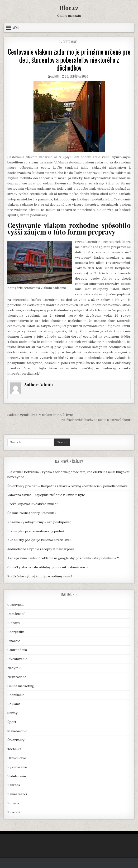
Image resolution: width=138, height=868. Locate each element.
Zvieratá (14, 812)
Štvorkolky (16, 740)
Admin (55, 76)
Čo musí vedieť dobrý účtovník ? (32, 513)
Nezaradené (17, 677)
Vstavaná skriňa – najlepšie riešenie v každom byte (46, 495)
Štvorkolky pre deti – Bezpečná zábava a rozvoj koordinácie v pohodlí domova (67, 486)
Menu (16, 28)
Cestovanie (70, 42)
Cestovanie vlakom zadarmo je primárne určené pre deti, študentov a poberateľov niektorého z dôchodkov (69, 60)
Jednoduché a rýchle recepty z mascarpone (41, 549)
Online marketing (21, 686)
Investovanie (17, 659)
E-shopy (14, 623)
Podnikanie (16, 695)
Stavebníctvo (17, 731)
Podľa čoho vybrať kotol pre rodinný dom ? (40, 576)
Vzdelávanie (17, 776)
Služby (12, 713)
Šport (12, 722)
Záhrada (14, 785)
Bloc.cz (69, 8)
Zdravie (13, 803)
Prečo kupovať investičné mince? (33, 504)
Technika (14, 749)
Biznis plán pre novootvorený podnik (36, 531)
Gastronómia (17, 650)
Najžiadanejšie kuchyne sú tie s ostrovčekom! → (98, 420)
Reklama (14, 704)
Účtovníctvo (17, 758)
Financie (14, 641)
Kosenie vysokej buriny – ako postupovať (39, 522)
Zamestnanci (17, 794)
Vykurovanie (17, 767)
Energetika (16, 632)
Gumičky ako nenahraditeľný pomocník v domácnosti (48, 567)
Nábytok (14, 668)
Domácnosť (16, 614)
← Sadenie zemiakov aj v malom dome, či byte (38, 415)
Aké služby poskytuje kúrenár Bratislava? (39, 540)
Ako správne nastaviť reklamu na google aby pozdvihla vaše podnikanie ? (63, 558)
